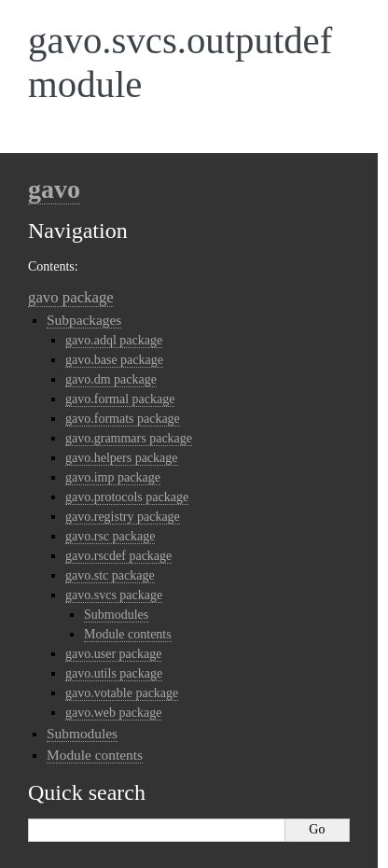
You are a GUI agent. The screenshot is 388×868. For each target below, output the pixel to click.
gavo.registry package (123, 517)
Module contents (128, 634)
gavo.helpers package (122, 458)
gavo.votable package (122, 693)
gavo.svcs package (114, 595)
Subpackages (84, 320)
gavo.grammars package (129, 438)
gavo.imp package (113, 477)
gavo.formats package (123, 419)
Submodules (116, 615)
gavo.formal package (120, 399)
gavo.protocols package (127, 497)
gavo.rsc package (110, 536)
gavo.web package (113, 713)
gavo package (71, 297)
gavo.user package (113, 654)
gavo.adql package (114, 340)
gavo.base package (114, 360)
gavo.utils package (114, 673)
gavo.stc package (110, 575)
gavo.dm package (111, 379)
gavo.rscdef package (118, 556)
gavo (54, 189)
